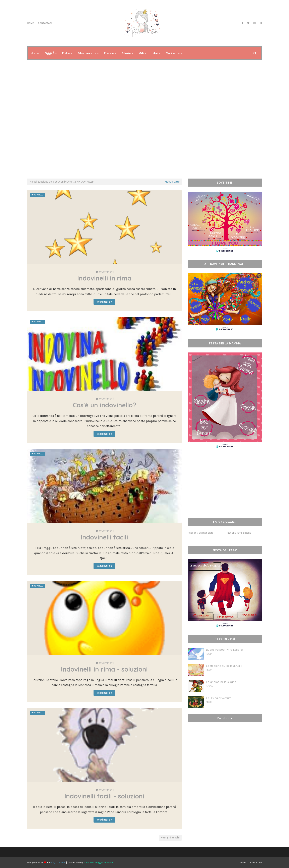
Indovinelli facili (104, 537)
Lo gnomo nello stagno (221, 682)
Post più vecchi (170, 838)
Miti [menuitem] (141, 53)
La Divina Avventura (219, 698)
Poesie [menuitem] (109, 53)
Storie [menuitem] (126, 53)
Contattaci (45, 23)
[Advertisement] (144, 144)
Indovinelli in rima (104, 278)
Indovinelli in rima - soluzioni (104, 669)
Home (31, 23)
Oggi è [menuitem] (50, 53)
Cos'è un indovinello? (104, 405)
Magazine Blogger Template (99, 863)
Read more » (104, 302)
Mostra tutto (172, 182)
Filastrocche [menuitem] (87, 53)
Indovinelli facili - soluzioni (104, 796)
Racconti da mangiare (200, 533)
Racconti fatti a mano (239, 533)
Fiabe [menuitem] (66, 53)
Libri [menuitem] (155, 53)
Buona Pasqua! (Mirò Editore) (225, 650)
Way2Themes (58, 863)
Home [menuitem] (35, 53)
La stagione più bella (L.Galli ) (225, 666)
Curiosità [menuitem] (173, 53)
